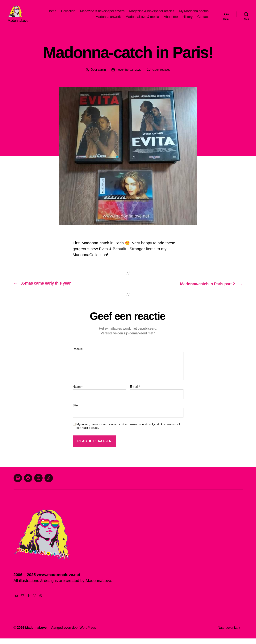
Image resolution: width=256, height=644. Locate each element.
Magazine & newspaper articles (152, 14)
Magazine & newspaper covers (102, 14)
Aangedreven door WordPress (75, 633)
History (188, 20)
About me (171, 20)
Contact (203, 20)
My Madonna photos (194, 14)
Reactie (79, 354)
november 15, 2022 (129, 75)
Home (52, 14)
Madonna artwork (108, 20)
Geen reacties (162, 75)
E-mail (135, 392)
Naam (78, 392)
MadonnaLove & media (142, 20)
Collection (68, 14)
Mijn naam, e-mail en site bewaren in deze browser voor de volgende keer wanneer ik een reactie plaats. (129, 431)
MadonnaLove (36, 633)
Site (75, 411)
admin (101, 75)
